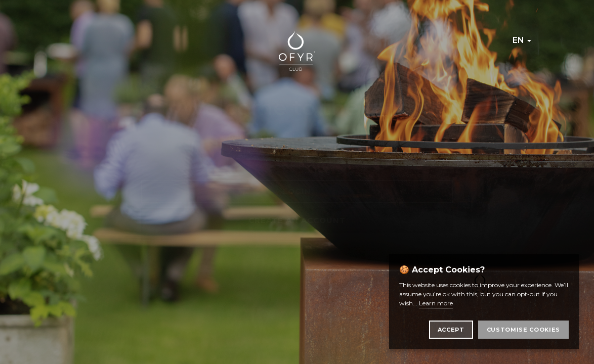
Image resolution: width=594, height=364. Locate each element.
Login (297, 191)
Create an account (297, 220)
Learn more (436, 303)
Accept (451, 330)
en (522, 40)
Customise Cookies (523, 330)
